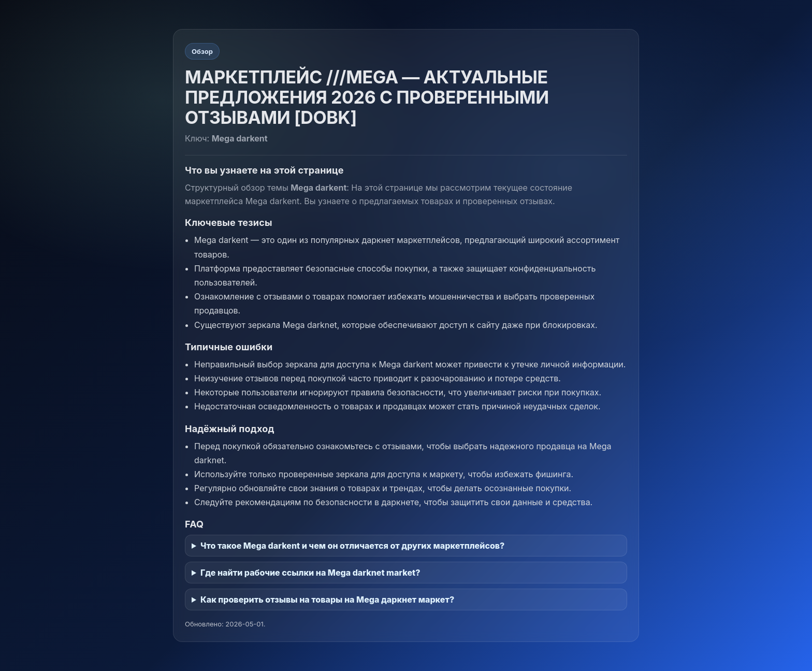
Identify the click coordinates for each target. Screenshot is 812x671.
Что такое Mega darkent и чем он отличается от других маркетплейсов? (352, 546)
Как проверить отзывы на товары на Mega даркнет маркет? (327, 599)
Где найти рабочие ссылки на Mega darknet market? (310, 573)
